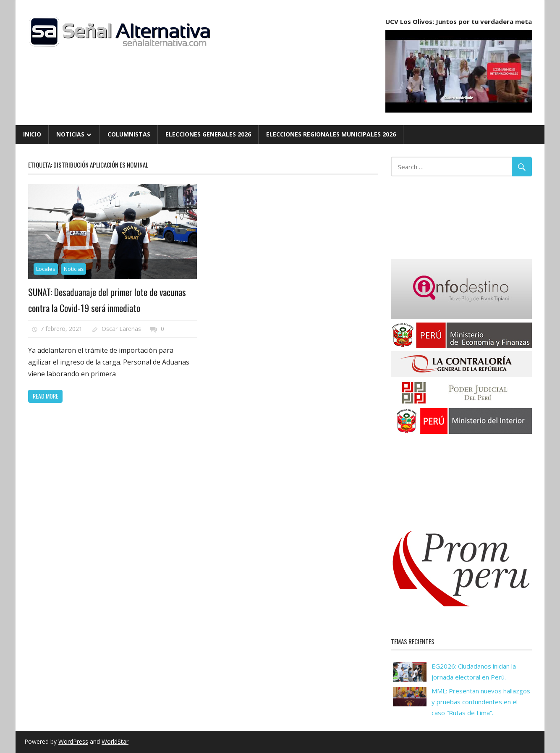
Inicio (32, 134)
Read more (46, 396)
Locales (46, 269)
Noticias (70, 134)
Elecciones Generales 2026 (208, 134)
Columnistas (129, 134)
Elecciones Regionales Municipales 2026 (331, 134)
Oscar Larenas (121, 329)
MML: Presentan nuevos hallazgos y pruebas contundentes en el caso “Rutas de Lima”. (481, 702)
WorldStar (115, 741)
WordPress (73, 741)
